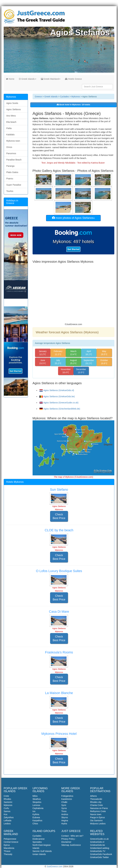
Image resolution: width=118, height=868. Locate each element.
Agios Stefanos (14, 109)
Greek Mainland (51, 79)
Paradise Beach (14, 160)
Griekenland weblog (100, 848)
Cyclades (65, 97)
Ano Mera (11, 116)
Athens (94, 796)
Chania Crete (97, 805)
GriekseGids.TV (98, 851)
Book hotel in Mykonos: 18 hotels (73, 105)
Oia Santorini (96, 820)
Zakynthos (9, 817)
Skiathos (37, 799)
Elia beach (11, 122)
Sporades (37, 842)
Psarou (10, 179)
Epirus (7, 845)
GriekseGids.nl (97, 842)
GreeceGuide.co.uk (99, 839)
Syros (64, 808)
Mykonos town (13, 141)
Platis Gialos (12, 172)
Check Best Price (59, 516)
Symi (64, 805)
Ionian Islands (39, 854)
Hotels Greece (73, 79)
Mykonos (76, 97)
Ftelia (9, 128)
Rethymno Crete (98, 811)
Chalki (64, 802)
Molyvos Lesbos (98, 824)
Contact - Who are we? (72, 836)
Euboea (36, 817)
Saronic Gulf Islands (42, 851)
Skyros (65, 817)
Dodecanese (39, 839)
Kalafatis (10, 135)
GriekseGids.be (98, 845)
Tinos (64, 811)
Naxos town (96, 814)
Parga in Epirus (98, 817)
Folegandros (67, 796)
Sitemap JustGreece (71, 845)
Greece (38, 97)
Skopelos (37, 802)
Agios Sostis (12, 103)
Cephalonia (38, 808)
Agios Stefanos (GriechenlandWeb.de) (60, 409)
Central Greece (11, 842)
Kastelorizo (67, 799)
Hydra (64, 824)
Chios (35, 824)
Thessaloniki (96, 799)
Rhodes (7, 799)
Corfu (6, 808)
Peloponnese (10, 839)
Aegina (65, 820)
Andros (65, 814)
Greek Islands (28, 79)
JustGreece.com (55, 866)
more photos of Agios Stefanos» (73, 218)
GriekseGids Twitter (100, 857)
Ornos (9, 147)
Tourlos (10, 191)
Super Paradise (14, 185)
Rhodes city (96, 802)
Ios (34, 811)
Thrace (7, 851)
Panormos (11, 153)
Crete (6, 796)
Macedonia (9, 848)
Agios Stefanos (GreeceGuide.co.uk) (59, 403)
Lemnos (36, 805)
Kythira (36, 814)
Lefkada (8, 820)
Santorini (8, 802)
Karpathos (37, 820)
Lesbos (7, 824)
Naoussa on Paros (99, 808)
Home (10, 79)
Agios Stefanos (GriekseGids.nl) (57, 390)
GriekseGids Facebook (101, 854)
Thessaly (8, 854)
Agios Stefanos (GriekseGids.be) (57, 396)
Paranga (10, 166)
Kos (6, 814)
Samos (7, 811)
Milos (35, 796)
